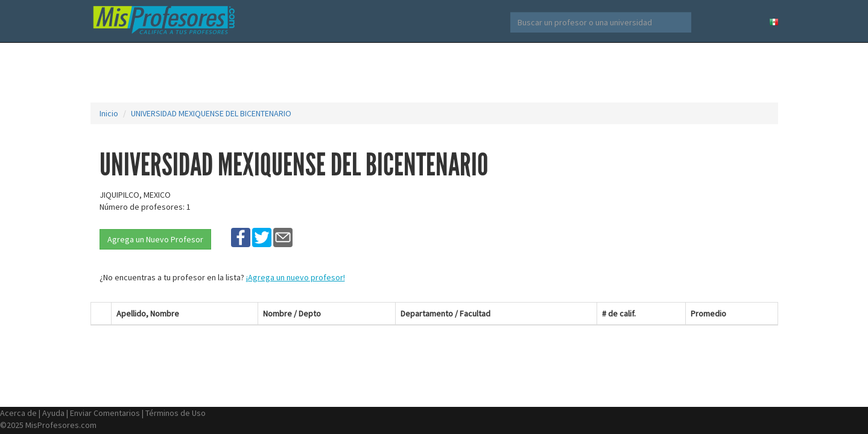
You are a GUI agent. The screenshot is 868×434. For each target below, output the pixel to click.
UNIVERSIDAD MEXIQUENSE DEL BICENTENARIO (211, 113)
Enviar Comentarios (105, 413)
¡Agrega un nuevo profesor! (296, 277)
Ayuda (53, 413)
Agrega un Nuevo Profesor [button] (155, 239)
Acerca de (18, 413)
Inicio (109, 113)
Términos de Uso (176, 413)
